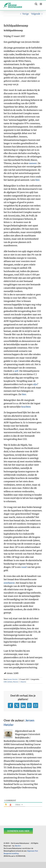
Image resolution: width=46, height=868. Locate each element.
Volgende (36, 14)
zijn (35, 384)
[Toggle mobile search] (36, 4)
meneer (33, 163)
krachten (26, 407)
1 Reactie (23, 682)
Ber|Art (18, 846)
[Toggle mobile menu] (41, 4)
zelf (16, 371)
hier (38, 180)
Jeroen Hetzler (13, 679)
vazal (24, 567)
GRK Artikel (8, 682)
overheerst (9, 583)
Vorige (26, 14)
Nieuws (16, 682)
